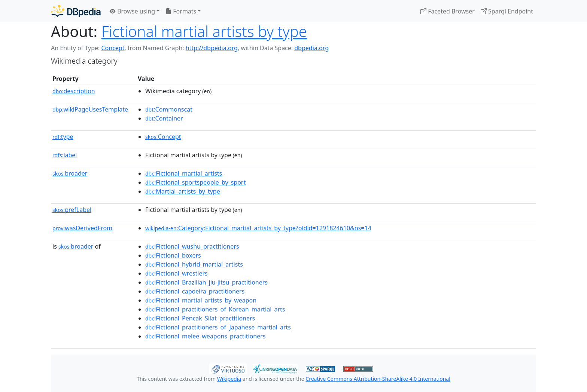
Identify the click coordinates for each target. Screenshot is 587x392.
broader (70, 173)
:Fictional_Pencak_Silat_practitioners (200, 318)
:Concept (163, 137)
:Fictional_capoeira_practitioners (195, 291)
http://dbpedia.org (212, 48)
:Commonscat (169, 109)
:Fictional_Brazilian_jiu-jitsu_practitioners (206, 282)
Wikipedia (229, 379)
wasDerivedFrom (82, 228)
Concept (113, 48)
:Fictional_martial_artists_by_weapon (201, 300)
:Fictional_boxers (173, 255)
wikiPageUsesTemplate (90, 109)
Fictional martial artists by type (204, 31)
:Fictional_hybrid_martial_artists (194, 264)
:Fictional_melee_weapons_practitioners (206, 336)
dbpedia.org (311, 48)
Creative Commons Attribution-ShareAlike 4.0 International (378, 379)
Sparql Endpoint (507, 11)
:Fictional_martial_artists (184, 173)
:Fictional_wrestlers (177, 273)
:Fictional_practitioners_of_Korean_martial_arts (215, 309)
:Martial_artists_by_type (183, 191)
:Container (164, 118)
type (63, 137)
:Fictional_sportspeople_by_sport (195, 182)
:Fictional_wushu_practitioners (192, 246)
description (74, 91)
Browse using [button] (132, 11)
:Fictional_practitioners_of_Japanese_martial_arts (218, 327)
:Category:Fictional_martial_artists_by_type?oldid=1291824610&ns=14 (258, 228)
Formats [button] (181, 11)
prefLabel (72, 210)
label (65, 155)
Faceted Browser (448, 11)
